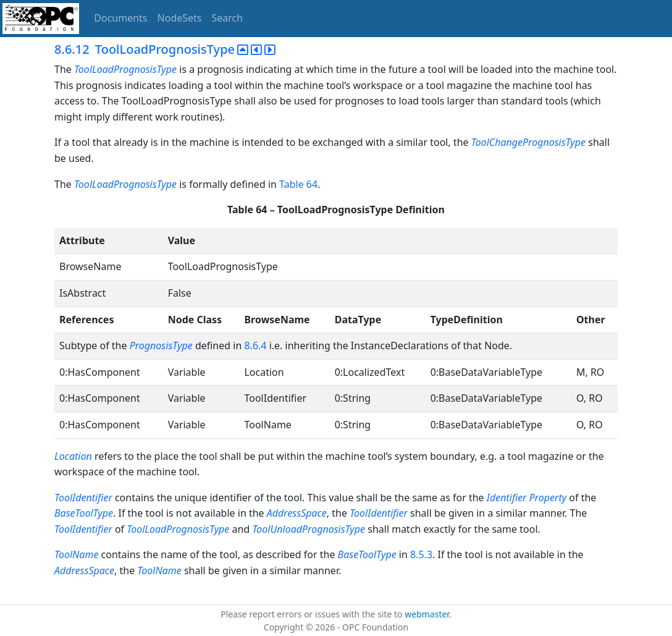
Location (73, 456)
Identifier (507, 498)
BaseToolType (84, 513)
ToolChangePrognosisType (528, 142)
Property (548, 498)
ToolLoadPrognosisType (125, 69)
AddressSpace (297, 513)
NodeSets (180, 18)
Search (228, 18)
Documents (120, 18)
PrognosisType (161, 346)
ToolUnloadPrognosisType (309, 529)
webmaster (427, 614)
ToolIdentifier (83, 498)
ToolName (76, 554)
